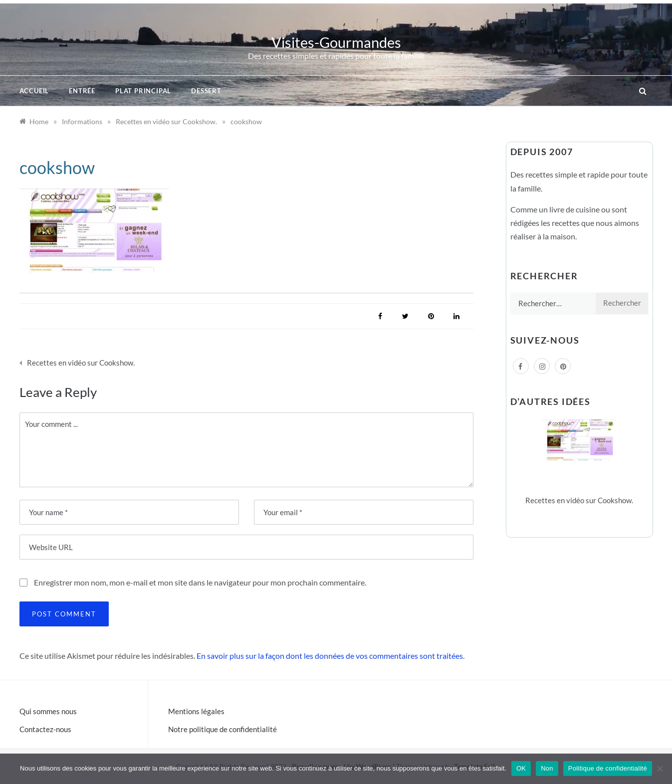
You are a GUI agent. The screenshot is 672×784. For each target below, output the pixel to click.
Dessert (206, 91)
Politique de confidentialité (608, 768)
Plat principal (143, 91)
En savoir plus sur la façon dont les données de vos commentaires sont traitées (330, 656)
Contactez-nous (45, 729)
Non (547, 768)
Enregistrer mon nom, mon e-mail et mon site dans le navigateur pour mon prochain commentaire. (200, 582)
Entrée (82, 91)
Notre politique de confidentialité (223, 729)
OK (521, 768)
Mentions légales (196, 711)
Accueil (34, 91)
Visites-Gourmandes (336, 42)
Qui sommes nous (48, 711)
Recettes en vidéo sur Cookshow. (81, 363)
